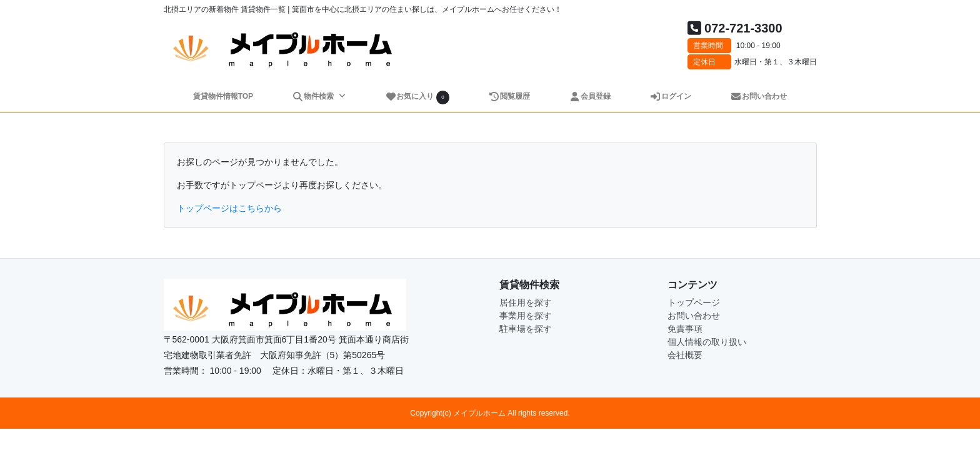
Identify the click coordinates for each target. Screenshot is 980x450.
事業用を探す (526, 316)
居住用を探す (526, 302)
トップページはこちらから (229, 208)
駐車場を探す (526, 329)
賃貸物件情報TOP (223, 96)
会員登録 (590, 96)
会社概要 (685, 355)
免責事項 (685, 329)
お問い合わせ (759, 96)
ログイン (671, 96)
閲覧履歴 (510, 96)
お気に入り (417, 97)
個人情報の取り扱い (707, 342)
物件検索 (314, 96)
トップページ (694, 302)
